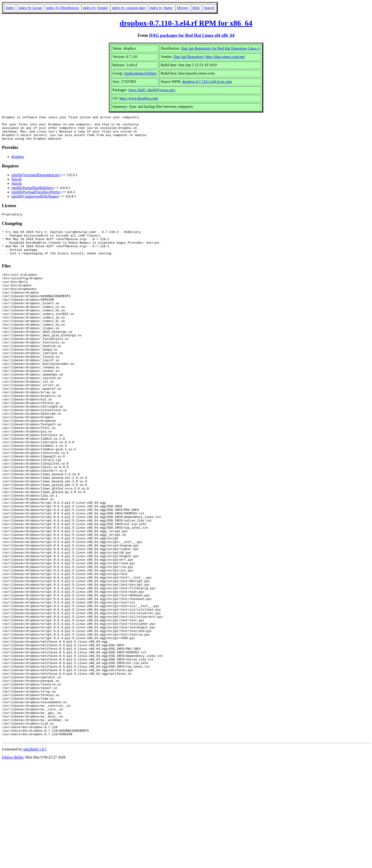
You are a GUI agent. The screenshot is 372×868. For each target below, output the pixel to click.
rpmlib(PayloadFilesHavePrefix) (36, 197)
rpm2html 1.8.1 (35, 854)
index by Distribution (63, 8)
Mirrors (183, 8)
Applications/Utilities (140, 73)
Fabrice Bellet (13, 862)
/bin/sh (17, 184)
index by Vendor (95, 8)
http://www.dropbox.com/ (139, 98)
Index (10, 8)
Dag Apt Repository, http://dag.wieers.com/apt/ (209, 57)
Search (209, 8)
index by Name (161, 8)
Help (196, 8)
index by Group (30, 8)
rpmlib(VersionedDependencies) (36, 180)
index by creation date (129, 8)
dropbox (18, 162)
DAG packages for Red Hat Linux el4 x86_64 (192, 35)
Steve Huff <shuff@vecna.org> (152, 90)
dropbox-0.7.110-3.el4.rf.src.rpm (207, 82)
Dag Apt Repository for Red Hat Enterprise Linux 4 (220, 48)
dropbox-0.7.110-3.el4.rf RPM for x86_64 (186, 23)
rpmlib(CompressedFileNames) (35, 201)
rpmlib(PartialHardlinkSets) (33, 193)
